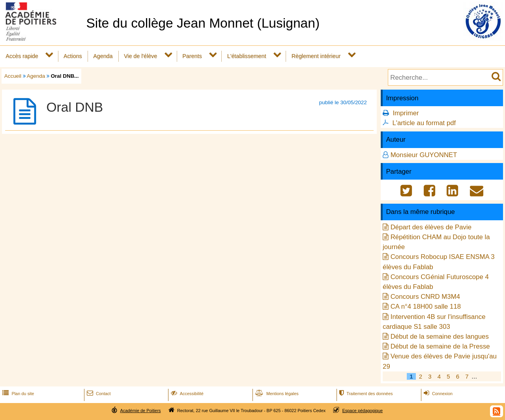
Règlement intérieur (316, 56)
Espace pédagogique (363, 411)
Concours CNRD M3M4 (425, 297)
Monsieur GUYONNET (424, 155)
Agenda (103, 56)
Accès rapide (22, 56)
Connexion (437, 394)
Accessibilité (186, 394)
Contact (98, 394)
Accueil (13, 76)
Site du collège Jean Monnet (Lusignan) (203, 23)
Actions (73, 56)
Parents (192, 56)
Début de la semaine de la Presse (440, 346)
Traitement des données (365, 394)
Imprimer (406, 113)
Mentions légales (276, 394)
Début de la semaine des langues (440, 337)
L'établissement (247, 56)
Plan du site (17, 394)
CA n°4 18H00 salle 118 (426, 307)
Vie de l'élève (140, 56)
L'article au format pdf (424, 123)
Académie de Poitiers (140, 411)
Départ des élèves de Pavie (431, 227)
